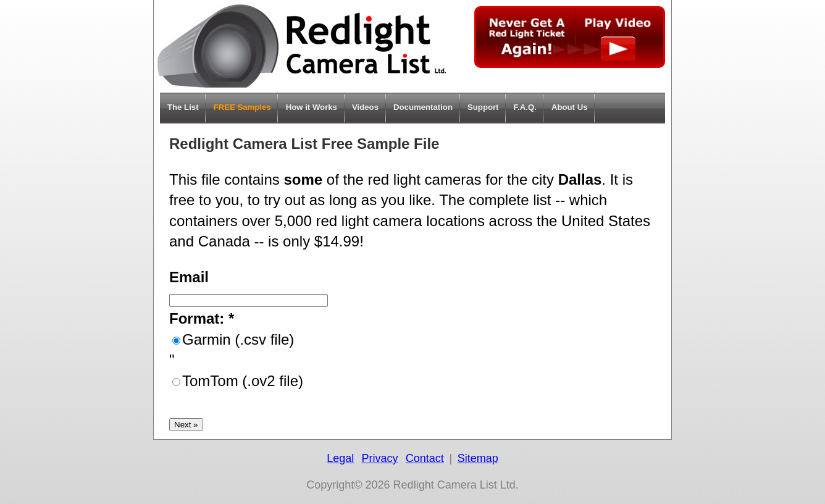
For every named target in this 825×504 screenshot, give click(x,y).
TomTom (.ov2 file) (243, 381)
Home (302, 46)
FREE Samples (242, 107)
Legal (340, 458)
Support (483, 107)
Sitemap (478, 458)
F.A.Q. (525, 107)
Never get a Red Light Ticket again (570, 37)
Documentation (423, 107)
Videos (365, 107)
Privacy (380, 458)
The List (183, 107)
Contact (425, 458)
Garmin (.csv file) (238, 339)
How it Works (312, 107)
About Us (570, 107)
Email (189, 277)
